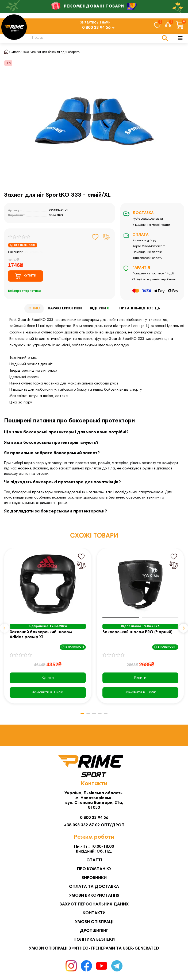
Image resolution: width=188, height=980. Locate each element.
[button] (5, 628)
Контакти (94, 913)
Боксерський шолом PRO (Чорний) (137, 632)
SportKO (56, 215)
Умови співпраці (94, 922)
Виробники (94, 878)
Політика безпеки (94, 940)
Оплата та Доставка (94, 887)
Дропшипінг (94, 931)
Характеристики (65, 309)
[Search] (97, 38)
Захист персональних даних (94, 904)
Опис (34, 309)
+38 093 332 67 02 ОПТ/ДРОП (94, 825)
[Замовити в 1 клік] (48, 693)
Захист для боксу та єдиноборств (55, 52)
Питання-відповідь (140, 309)
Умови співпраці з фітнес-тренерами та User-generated (94, 948)
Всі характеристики (24, 291)
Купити (48, 678)
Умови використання (94, 896)
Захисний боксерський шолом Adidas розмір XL (41, 635)
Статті (94, 860)
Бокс (26, 52)
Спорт (15, 52)
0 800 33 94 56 (96, 28)
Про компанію (94, 869)
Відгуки (101, 309)
